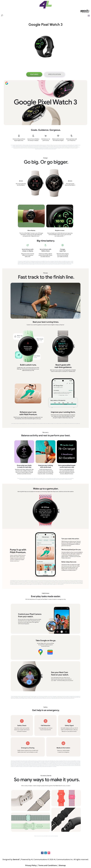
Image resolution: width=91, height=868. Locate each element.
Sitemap (62, 865)
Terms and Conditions (48, 865)
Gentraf (16, 859)
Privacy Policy (31, 865)
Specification (55, 74)
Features (34, 74)
